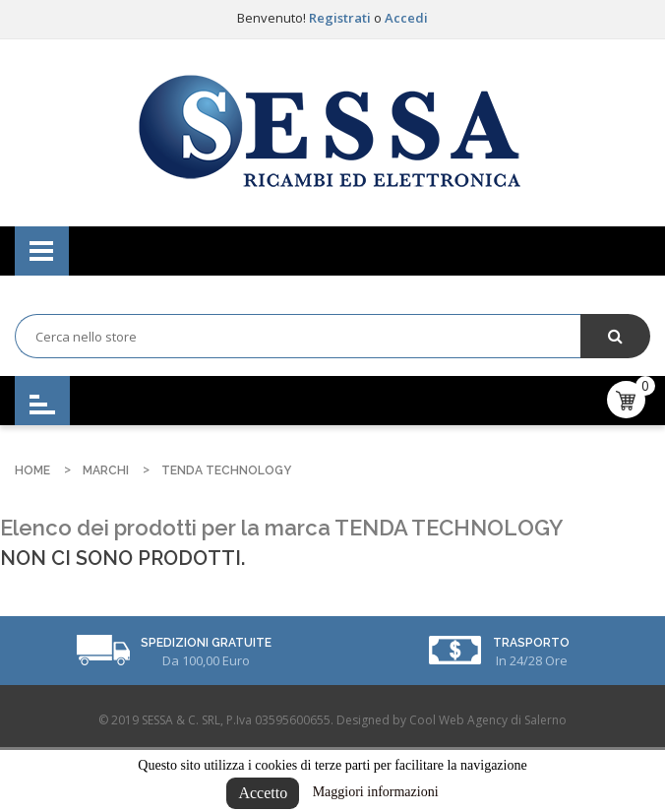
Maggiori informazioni (376, 792)
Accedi (406, 18)
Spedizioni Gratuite (206, 643)
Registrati (341, 18)
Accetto (263, 793)
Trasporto (531, 643)
